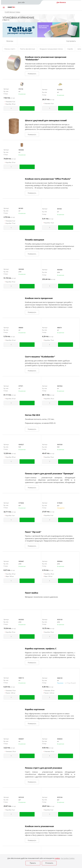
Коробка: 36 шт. (10, 104)
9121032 (60, 90)
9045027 (21, 445)
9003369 (21, 269)
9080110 (21, 678)
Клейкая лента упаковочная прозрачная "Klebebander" (46, 58)
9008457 (21, 739)
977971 (21, 386)
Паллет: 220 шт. (10, 693)
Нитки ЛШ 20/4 (32, 415)
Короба (70, 49)
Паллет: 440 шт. (49, 693)
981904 (59, 209)
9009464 (60, 561)
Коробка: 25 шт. (10, 163)
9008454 (60, 739)
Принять (33, 863)
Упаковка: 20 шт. (49, 691)
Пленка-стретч (10, 49)
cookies (57, 858)
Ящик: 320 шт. (48, 577)
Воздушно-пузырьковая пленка (51, 49)
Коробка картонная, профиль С (41, 649)
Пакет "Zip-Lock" (33, 532)
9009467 (21, 561)
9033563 (21, 620)
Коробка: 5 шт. (10, 516)
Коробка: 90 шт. (10, 457)
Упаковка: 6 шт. (10, 102)
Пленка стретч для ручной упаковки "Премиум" (49, 474)
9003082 (21, 150)
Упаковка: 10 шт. (10, 691)
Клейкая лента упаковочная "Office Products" (48, 179)
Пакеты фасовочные (27, 49)
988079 (59, 328)
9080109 (60, 678)
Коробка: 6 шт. (48, 516)
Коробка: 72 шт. (10, 223)
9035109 (60, 620)
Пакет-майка (32, 593)
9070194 (60, 797)
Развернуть (32, 74)
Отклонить (49, 863)
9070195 (21, 797)
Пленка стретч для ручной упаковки (44, 768)
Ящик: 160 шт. (9, 577)
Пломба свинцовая (35, 240)
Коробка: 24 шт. (10, 340)
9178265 (60, 503)
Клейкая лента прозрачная (39, 298)
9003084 (60, 270)
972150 (21, 89)
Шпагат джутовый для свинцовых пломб (46, 120)
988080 (21, 328)
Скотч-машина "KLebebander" (40, 357)
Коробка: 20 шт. (49, 399)
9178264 (21, 503)
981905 (21, 208)
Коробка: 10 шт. (10, 282)
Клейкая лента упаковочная (39, 826)
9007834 (60, 386)
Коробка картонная (35, 709)
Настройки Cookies (68, 858)
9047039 (60, 445)
